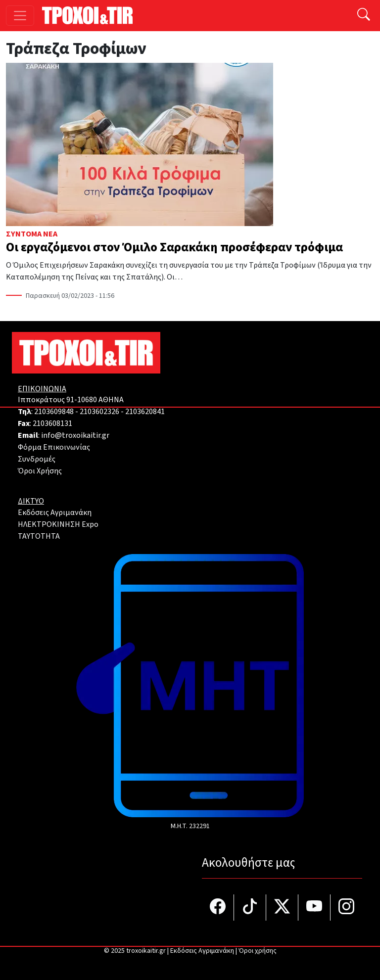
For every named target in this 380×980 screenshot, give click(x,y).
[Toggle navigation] (20, 16)
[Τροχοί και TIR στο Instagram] (346, 908)
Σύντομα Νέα (32, 234)
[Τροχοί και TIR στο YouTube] (314, 908)
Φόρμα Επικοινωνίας (54, 447)
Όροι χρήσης (258, 951)
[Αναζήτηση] (364, 16)
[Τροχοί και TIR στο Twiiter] (282, 908)
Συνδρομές (37, 459)
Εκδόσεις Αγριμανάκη (55, 513)
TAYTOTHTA (39, 536)
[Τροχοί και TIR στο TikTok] (250, 908)
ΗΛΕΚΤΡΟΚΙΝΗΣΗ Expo (58, 524)
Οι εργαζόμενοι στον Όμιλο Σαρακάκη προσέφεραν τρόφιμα (174, 247)
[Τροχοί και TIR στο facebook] (218, 908)
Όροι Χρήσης (40, 471)
